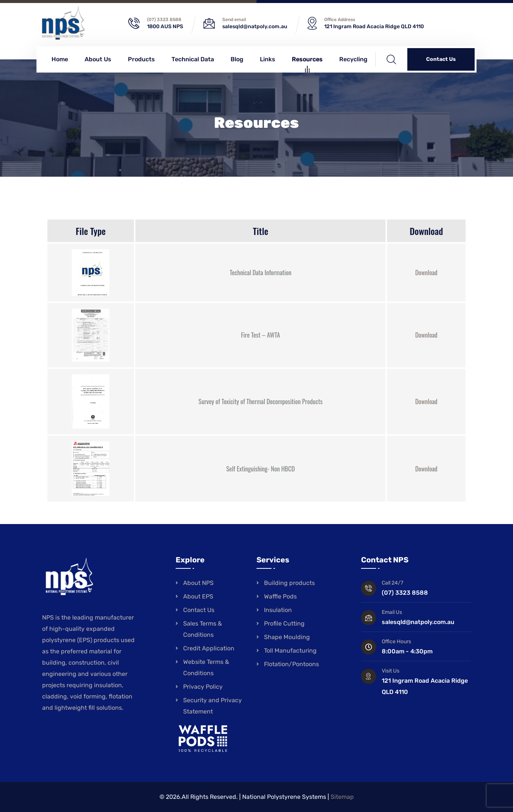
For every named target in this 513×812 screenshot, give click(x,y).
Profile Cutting (284, 623)
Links (268, 59)
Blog (237, 59)
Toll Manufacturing (290, 651)
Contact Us (441, 59)
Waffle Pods (280, 596)
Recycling (353, 59)
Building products (289, 583)
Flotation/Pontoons (291, 664)
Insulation (278, 610)
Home (60, 59)
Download (426, 272)
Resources (307, 60)
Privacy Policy (203, 687)
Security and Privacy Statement (212, 706)
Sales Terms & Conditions (203, 629)
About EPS (198, 596)
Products (141, 59)
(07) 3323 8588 (164, 20)
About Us (98, 59)
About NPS (198, 583)
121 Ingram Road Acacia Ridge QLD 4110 (374, 27)
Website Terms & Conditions (206, 667)
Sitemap (342, 797)
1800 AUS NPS (165, 27)
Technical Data (193, 59)
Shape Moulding (287, 637)
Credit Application (209, 648)
